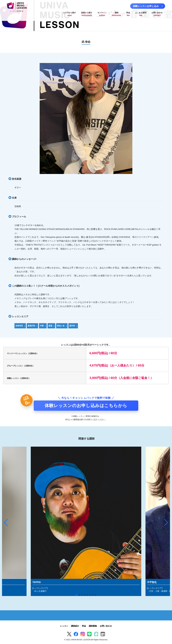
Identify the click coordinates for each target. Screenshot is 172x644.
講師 (117, 14)
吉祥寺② (19, 326)
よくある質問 (141, 14)
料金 (128, 14)
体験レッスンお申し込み (146, 6)
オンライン (102, 14)
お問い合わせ (157, 14)
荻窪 (50, 326)
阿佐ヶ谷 (61, 326)
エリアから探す (69, 14)
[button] (6, 523)
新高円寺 (31, 326)
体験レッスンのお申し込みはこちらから (86, 406)
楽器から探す (87, 14)
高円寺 (72, 326)
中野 (42, 326)
